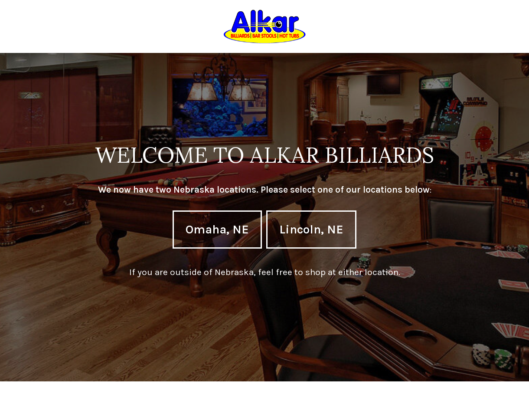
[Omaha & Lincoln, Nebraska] (265, 26)
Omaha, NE (217, 229)
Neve (26, 407)
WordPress (115, 407)
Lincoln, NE (311, 229)
